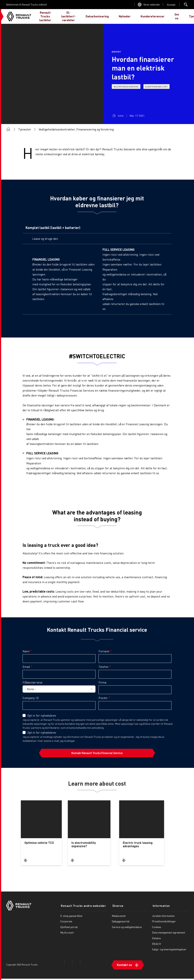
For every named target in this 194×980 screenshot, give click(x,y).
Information (158, 909)
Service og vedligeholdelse (123, 930)
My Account (67, 935)
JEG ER (182, 16)
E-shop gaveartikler (72, 918)
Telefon (104, 667)
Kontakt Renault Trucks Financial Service (97, 753)
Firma (102, 682)
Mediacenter (115, 918)
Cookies (155, 930)
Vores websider (152, 4)
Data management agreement (167, 935)
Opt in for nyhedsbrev (42, 715)
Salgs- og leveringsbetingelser (167, 952)
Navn (26, 651)
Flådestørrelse (33, 682)
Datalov (155, 941)
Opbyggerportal (117, 924)
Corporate (66, 924)
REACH (155, 946)
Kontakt (171, 5)
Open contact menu (171, 5)
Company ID (31, 698)
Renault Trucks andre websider (82, 909)
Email (26, 667)
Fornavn (104, 651)
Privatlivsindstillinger (162, 924)
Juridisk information (162, 918)
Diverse (113, 909)
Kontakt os (121, 966)
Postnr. (103, 698)
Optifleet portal (69, 930)
